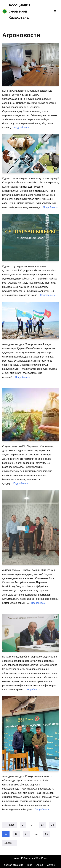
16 (16, 834)
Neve (16, 858)
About (40, 865)
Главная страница (13, 865)
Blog (30, 865)
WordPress (41, 858)
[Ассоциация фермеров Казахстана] (25, 11)
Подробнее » (22, 128)
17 (26, 834)
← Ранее (10, 825)
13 (42, 825)
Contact (51, 865)
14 (53, 825)
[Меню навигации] (55, 11)
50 (47, 834)
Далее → (10, 843)
